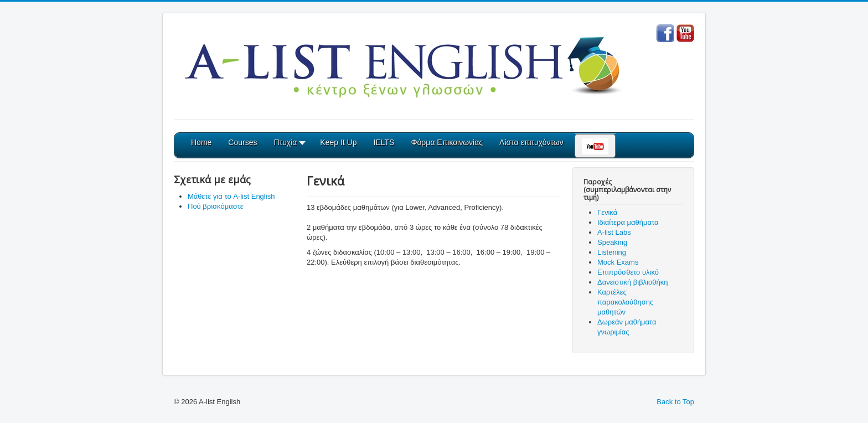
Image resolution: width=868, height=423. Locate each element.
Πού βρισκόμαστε (216, 206)
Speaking (612, 242)
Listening (612, 252)
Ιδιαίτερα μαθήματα (628, 222)
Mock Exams (618, 262)
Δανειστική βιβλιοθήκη (632, 282)
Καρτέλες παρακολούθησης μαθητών (625, 302)
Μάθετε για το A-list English (231, 196)
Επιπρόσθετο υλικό (628, 272)
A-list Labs (614, 232)
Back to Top (675, 402)
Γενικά (607, 212)
